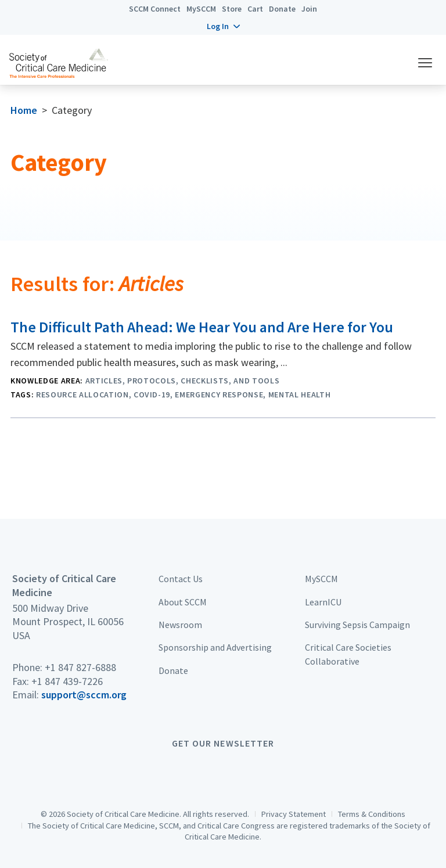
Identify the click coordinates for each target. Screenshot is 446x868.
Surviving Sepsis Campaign (357, 625)
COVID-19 (152, 394)
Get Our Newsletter (223, 743)
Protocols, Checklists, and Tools (203, 381)
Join (309, 9)
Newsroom (180, 625)
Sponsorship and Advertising (215, 647)
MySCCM (201, 9)
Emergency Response (219, 394)
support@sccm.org (84, 695)
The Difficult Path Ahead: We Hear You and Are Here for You (202, 327)
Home (24, 110)
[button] (223, 26)
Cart (255, 9)
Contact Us (181, 579)
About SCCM (183, 602)
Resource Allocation (82, 394)
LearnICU (323, 602)
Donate (282, 9)
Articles (104, 381)
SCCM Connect (155, 9)
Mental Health (300, 394)
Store (232, 9)
